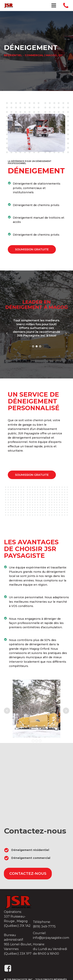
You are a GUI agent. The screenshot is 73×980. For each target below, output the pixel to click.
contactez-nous (28, 873)
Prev (7, 333)
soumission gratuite (32, 249)
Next (66, 333)
